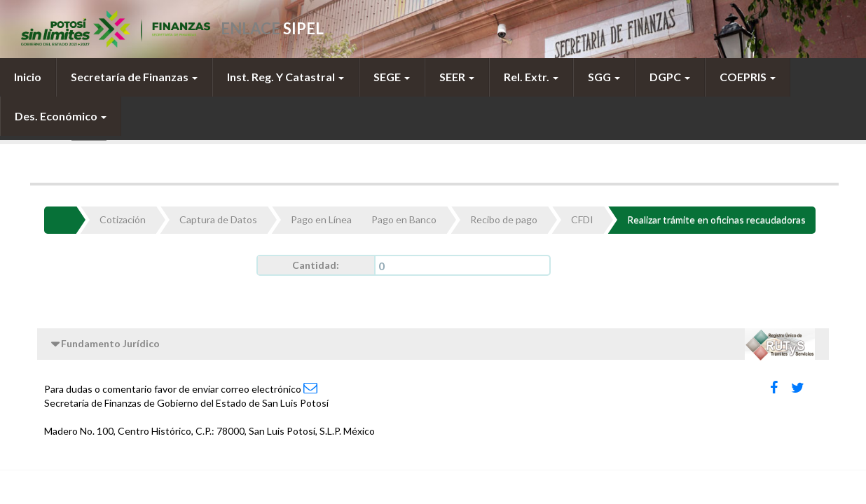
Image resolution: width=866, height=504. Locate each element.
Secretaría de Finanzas (134, 77)
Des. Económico (61, 116)
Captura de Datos (218, 219)
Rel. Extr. (531, 77)
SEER (457, 77)
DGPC (670, 77)
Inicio (28, 77)
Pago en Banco (404, 219)
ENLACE (272, 28)
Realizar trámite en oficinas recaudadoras (716, 219)
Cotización (123, 219)
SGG (604, 77)
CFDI (582, 219)
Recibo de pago (504, 219)
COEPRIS (748, 77)
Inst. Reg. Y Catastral (286, 77)
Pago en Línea (321, 219)
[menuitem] (28, 77)
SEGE (392, 77)
